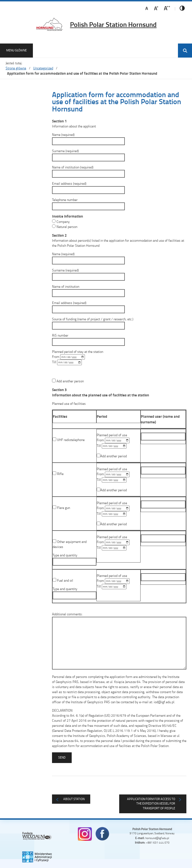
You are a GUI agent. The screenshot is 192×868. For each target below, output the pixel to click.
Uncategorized (43, 68)
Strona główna (16, 68)
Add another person (68, 381)
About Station (74, 799)
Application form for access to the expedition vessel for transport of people (151, 803)
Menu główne (16, 50)
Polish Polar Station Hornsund (113, 24)
